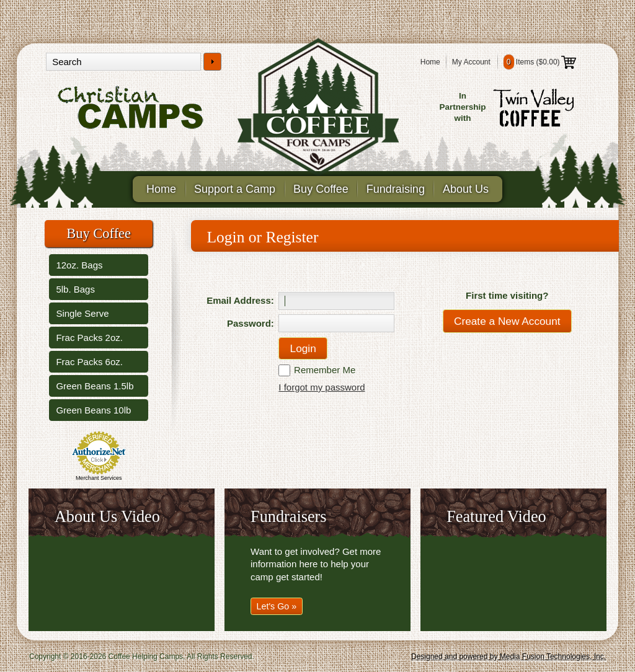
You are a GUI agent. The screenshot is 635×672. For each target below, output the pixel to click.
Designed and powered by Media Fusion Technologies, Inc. (508, 657)
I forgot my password (322, 387)
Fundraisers (288, 517)
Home (430, 62)
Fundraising (396, 189)
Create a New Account (507, 321)
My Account (471, 62)
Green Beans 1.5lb (95, 386)
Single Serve (82, 313)
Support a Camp (235, 189)
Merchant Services (99, 478)
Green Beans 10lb (93, 410)
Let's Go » (277, 606)
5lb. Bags (75, 289)
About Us (466, 189)
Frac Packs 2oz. (89, 338)
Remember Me (325, 370)
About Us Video (107, 517)
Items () (540, 62)
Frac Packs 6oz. (89, 362)
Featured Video (496, 517)
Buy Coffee (321, 189)
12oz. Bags (79, 265)
